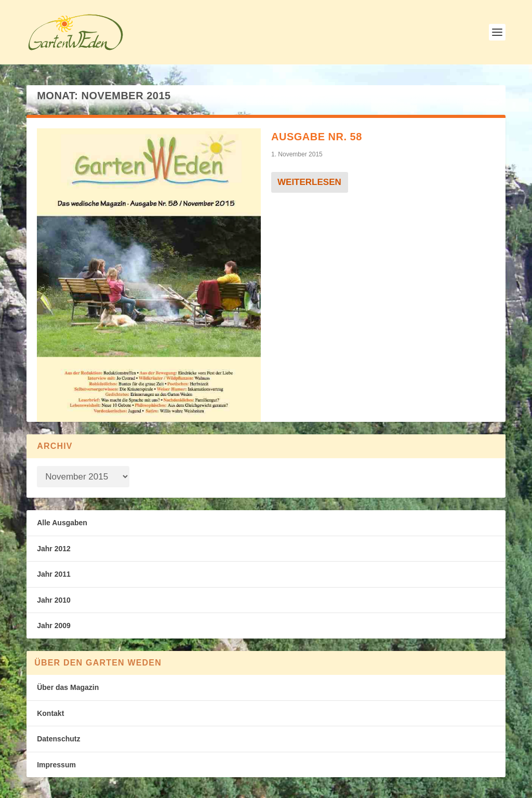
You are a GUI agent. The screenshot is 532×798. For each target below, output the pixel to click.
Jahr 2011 (54, 574)
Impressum (56, 765)
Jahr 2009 (54, 626)
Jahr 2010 (54, 600)
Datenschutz (58, 739)
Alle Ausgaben (62, 523)
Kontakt (50, 713)
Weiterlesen (309, 182)
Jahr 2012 (54, 549)
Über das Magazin (68, 687)
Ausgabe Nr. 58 (317, 137)
